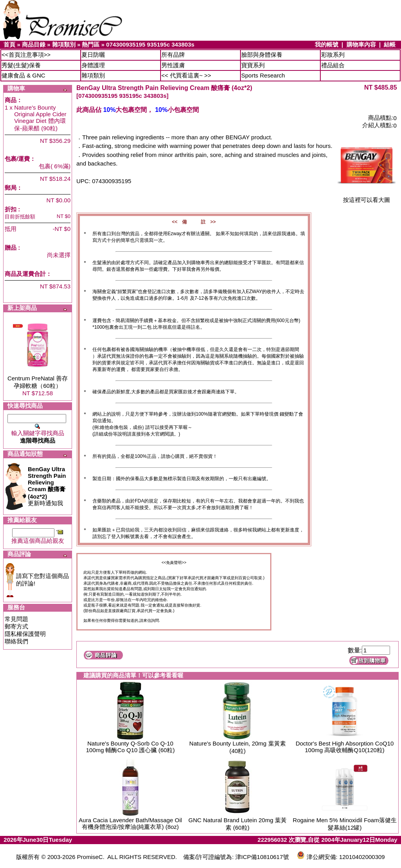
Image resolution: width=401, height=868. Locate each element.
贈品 (11, 248)
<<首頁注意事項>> (26, 55)
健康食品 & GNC (23, 75)
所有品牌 (173, 55)
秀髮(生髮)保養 (21, 65)
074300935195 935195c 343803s (150, 44)
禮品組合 (333, 65)
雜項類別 (64, 44)
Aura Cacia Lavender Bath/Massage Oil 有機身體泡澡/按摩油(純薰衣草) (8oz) (130, 823)
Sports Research (263, 75)
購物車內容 (361, 44)
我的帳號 (327, 44)
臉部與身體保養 (262, 55)
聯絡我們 (16, 641)
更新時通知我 (47, 486)
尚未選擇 (59, 255)
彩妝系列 (333, 55)
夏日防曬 (93, 55)
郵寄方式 (16, 626)
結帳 (390, 44)
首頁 (9, 44)
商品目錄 (34, 44)
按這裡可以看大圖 (367, 197)
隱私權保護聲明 (25, 634)
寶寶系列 (253, 65)
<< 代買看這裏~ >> (186, 75)
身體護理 (93, 65)
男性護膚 (173, 65)
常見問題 (16, 619)
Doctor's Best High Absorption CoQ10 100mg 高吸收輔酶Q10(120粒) (345, 747)
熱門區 (91, 44)
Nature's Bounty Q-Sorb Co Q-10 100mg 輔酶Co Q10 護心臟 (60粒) (130, 747)
